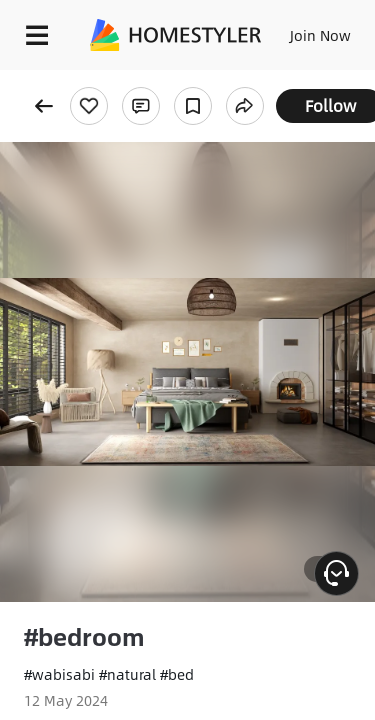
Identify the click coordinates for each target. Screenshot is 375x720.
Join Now (320, 35)
